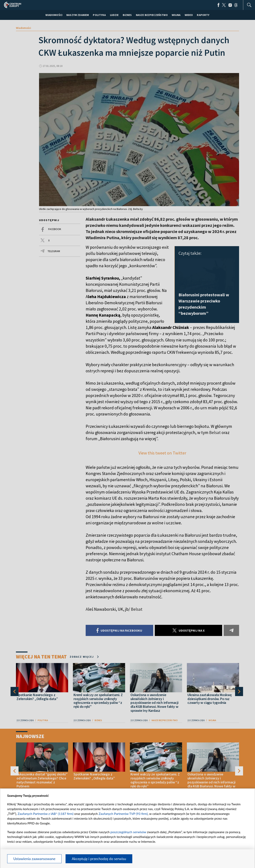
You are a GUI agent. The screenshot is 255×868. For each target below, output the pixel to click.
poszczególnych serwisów (128, 832)
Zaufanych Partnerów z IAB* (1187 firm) (46, 814)
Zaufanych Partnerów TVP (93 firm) (123, 814)
